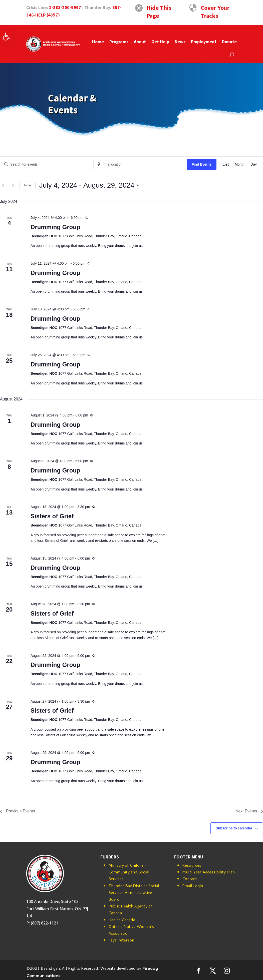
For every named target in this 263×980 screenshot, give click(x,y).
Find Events (202, 164)
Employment (204, 42)
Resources (192, 865)
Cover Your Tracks (215, 12)
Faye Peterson (121, 940)
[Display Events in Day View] (254, 164)
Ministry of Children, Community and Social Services (129, 872)
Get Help (160, 42)
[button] (7, 37)
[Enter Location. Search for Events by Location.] (140, 164)
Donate (229, 42)
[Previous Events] (3, 185)
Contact (190, 879)
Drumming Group (55, 227)
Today (28, 185)
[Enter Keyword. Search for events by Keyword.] (47, 164)
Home (98, 42)
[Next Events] (13, 185)
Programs (119, 42)
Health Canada (122, 920)
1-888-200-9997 (65, 7)
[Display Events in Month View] (240, 164)
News (180, 42)
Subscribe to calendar (234, 828)
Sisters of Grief (52, 516)
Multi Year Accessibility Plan (208, 872)
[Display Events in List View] (226, 164)
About (140, 42)
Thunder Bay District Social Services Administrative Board (134, 892)
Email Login (193, 886)
